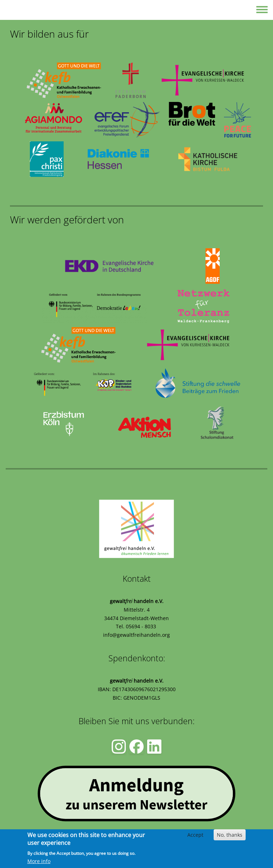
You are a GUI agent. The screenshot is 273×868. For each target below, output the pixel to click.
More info (39, 861)
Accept (195, 835)
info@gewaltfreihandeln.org (136, 635)
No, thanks (230, 835)
